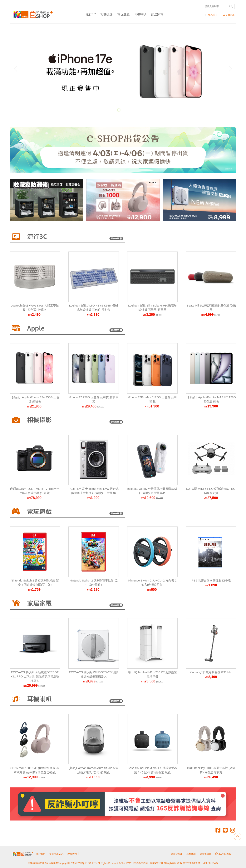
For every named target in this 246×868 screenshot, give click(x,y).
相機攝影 (106, 14)
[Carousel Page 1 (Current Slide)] (119, 110)
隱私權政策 (205, 854)
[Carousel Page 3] (127, 110)
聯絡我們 (72, 854)
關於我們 (41, 854)
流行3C (91, 14)
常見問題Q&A (56, 854)
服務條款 (191, 854)
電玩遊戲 (123, 14)
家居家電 (157, 14)
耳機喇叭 (140, 14)
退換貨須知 (177, 854)
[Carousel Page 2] (123, 110)
